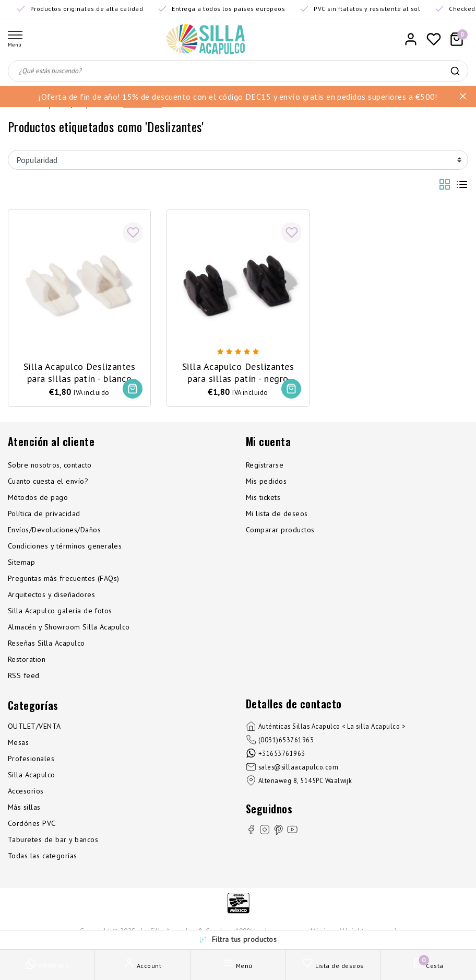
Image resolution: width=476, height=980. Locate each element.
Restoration (27, 659)
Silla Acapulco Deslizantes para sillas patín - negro (238, 372)
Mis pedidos (266, 481)
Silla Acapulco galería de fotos (60, 611)
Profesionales (31, 759)
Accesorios (26, 791)
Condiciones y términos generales (65, 546)
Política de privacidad (44, 514)
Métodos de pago (38, 497)
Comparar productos (280, 530)
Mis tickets (263, 497)
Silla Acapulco (32, 775)
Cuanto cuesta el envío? (48, 481)
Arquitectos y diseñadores (51, 594)
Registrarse (265, 465)
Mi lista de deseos (277, 514)
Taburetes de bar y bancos (53, 839)
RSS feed (24, 675)
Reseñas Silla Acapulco (46, 643)
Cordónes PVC (32, 823)
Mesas (18, 742)
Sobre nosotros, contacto (50, 465)
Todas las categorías (43, 856)
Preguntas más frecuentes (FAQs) (64, 578)
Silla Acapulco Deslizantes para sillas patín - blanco (79, 372)
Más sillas (24, 807)
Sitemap (21, 562)
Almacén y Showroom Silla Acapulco (69, 627)
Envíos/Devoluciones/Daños (54, 530)
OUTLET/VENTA (34, 726)
